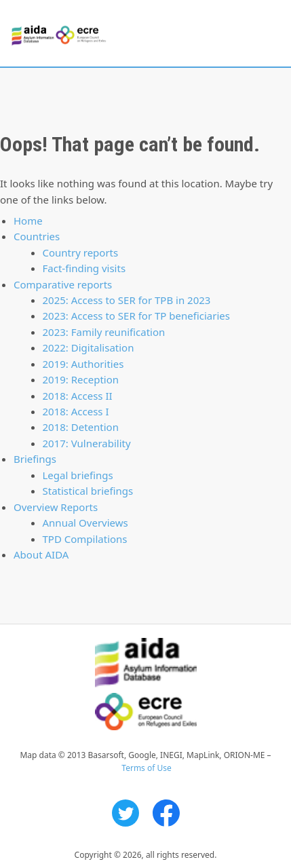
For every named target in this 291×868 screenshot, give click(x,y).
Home (28, 221)
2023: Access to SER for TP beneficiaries (136, 316)
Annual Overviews (85, 523)
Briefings (35, 459)
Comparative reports (63, 284)
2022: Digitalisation (89, 347)
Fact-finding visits (84, 268)
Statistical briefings (88, 491)
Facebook (166, 813)
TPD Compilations (85, 539)
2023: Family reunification (104, 332)
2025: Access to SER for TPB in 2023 (127, 300)
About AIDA (41, 554)
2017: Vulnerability (87, 443)
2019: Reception (81, 379)
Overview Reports (56, 507)
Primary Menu (269, 34)
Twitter (125, 813)
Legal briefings (78, 475)
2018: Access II (78, 396)
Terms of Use (146, 768)
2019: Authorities (83, 364)
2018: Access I (76, 411)
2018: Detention (81, 427)
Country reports (81, 252)
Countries (37, 236)
